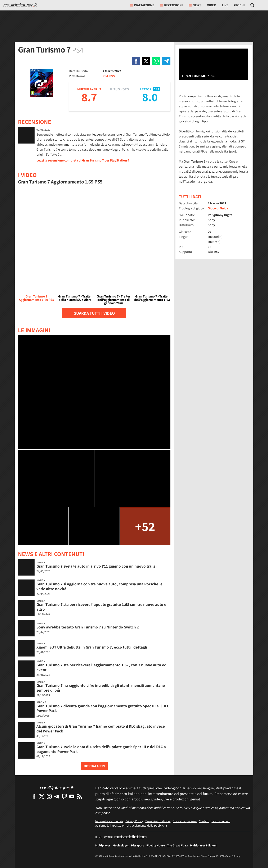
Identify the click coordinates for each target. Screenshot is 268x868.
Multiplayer (103, 845)
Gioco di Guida (218, 208)
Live (225, 5)
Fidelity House (156, 845)
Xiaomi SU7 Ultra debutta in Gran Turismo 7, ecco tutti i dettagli (92, 647)
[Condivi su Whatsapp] (156, 61)
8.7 (89, 97)
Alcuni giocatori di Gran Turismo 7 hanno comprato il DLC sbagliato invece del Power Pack (101, 729)
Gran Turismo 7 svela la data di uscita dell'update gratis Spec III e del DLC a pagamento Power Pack (101, 749)
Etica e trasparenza (185, 821)
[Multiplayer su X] (42, 796)
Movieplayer (121, 845)
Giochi (239, 5)
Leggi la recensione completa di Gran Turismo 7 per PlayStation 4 (83, 160)
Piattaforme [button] (142, 5)
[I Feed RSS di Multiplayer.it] (79, 796)
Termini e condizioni (158, 821)
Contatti (204, 821)
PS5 (112, 76)
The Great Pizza (177, 845)
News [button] (195, 5)
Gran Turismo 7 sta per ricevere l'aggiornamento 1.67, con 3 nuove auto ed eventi (101, 667)
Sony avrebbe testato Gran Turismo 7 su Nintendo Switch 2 (88, 627)
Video (212, 5)
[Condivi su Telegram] (166, 61)
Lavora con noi (221, 821)
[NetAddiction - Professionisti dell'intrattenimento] (130, 837)
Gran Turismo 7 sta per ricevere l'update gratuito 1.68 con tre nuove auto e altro (101, 607)
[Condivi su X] (146, 61)
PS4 (105, 76)
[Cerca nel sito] (253, 5)
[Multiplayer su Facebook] (34, 796)
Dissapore (138, 845)
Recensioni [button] (171, 5)
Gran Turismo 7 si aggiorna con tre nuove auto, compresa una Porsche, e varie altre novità (99, 586)
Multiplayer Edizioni (203, 845)
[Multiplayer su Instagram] (49, 796)
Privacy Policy (134, 821)
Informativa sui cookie (109, 821)
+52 (145, 526)
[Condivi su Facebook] (136, 61)
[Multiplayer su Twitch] (64, 796)
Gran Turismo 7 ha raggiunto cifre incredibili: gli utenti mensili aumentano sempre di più (101, 688)
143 (157, 89)
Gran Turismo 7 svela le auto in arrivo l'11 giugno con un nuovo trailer (97, 566)
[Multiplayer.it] (20, 5)
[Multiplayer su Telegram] (57, 796)
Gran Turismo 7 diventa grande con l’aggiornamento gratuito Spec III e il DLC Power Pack (103, 708)
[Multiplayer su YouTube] (72, 796)
